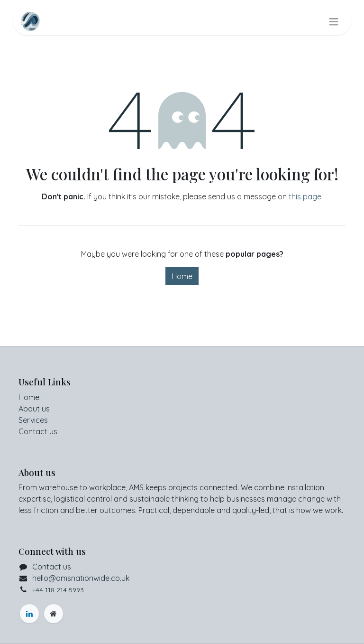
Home (182, 276)
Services (33, 420)
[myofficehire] (54, 614)
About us (34, 409)
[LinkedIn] (29, 614)
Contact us (38, 431)
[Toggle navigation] (334, 21)
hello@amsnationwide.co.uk (81, 578)
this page (305, 196)
